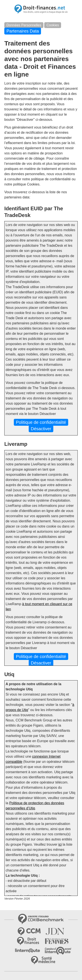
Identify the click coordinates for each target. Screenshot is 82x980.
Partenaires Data (23, 31)
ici (60, 844)
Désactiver (41, 429)
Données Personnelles (24, 25)
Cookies (53, 25)
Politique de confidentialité (41, 422)
